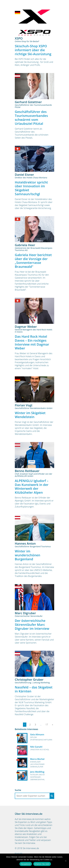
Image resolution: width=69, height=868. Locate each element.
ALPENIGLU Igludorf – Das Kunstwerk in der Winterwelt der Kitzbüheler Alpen (32, 487)
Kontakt (19, 853)
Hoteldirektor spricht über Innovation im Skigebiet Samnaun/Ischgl (31, 188)
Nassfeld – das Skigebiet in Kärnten (34, 689)
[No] (66, 861)
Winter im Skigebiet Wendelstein (30, 415)
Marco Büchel (37, 759)
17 (47, 725)
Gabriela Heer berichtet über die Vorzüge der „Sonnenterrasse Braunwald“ (33, 261)
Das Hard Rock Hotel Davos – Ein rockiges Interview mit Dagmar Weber (32, 342)
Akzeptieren (26, 864)
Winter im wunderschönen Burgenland (28, 555)
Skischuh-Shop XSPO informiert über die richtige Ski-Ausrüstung (33, 50)
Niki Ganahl (36, 747)
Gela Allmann (37, 735)
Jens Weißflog (37, 772)
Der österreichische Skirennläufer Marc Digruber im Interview (32, 625)
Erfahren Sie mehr (42, 864)
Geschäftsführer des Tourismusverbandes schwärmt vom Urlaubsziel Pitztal (31, 117)
